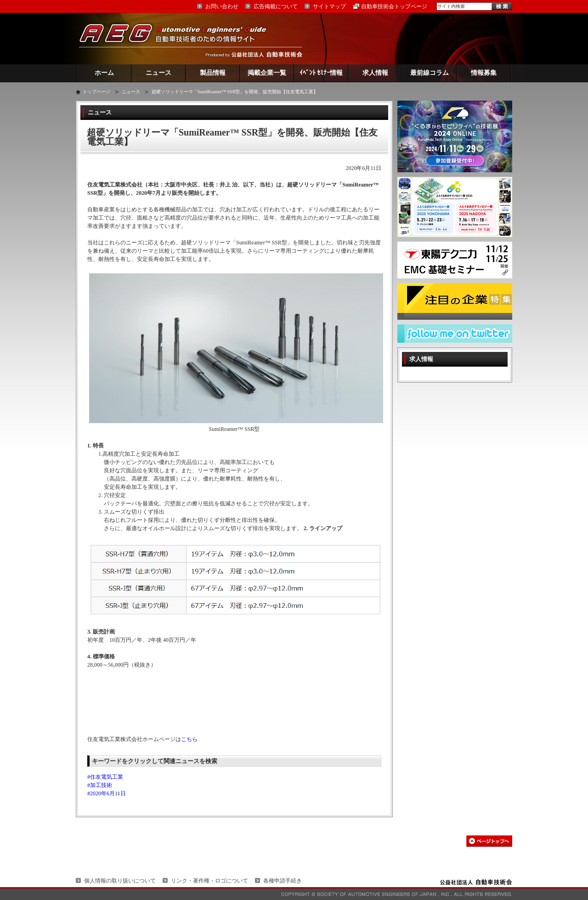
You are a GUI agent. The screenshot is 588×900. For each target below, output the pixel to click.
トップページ (96, 92)
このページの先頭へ (489, 841)
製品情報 (213, 73)
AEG (179, 38)
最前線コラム (430, 73)
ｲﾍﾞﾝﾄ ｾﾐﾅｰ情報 (321, 73)
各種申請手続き (283, 881)
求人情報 (375, 73)
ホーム (104, 73)
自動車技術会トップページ (394, 6)
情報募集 (484, 73)
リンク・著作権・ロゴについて (209, 881)
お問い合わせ (222, 6)
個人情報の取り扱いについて (120, 881)
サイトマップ (329, 6)
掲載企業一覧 (267, 73)
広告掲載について (276, 6)
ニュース (158, 73)
